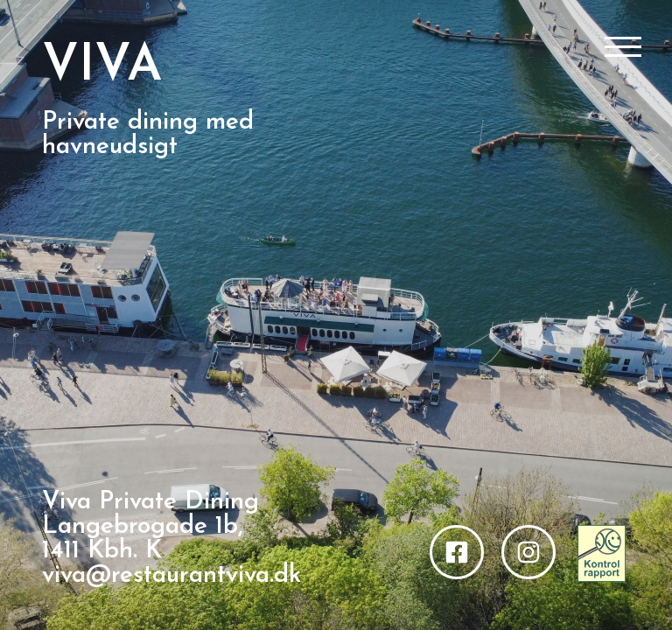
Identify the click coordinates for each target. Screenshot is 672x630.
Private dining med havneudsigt (148, 135)
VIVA (102, 67)
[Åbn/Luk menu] (623, 48)
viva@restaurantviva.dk (171, 576)
